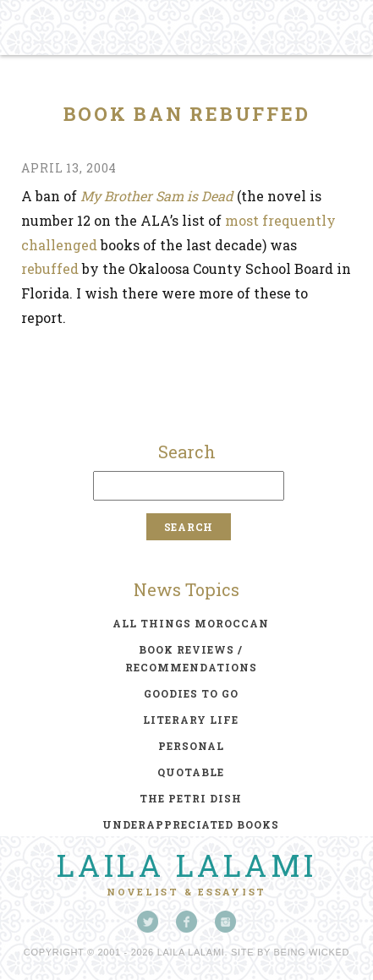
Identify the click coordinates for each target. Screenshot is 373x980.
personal (191, 746)
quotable (191, 772)
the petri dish (191, 798)
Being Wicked (312, 952)
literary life (191, 720)
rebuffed (50, 268)
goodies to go (191, 693)
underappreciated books (191, 824)
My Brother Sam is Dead (157, 196)
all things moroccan (191, 623)
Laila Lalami (187, 865)
